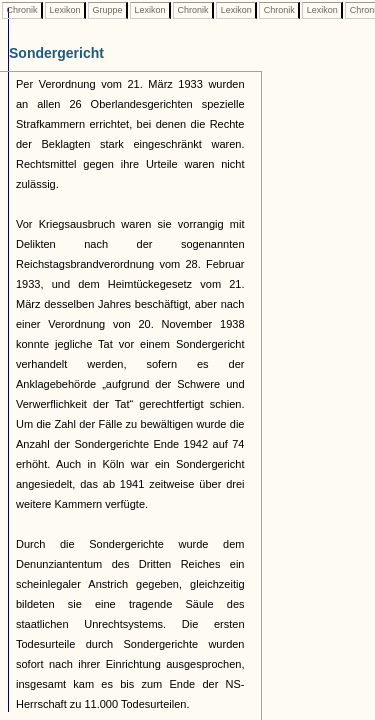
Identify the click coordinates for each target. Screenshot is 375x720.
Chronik (22, 10)
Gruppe (107, 10)
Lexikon (65, 10)
